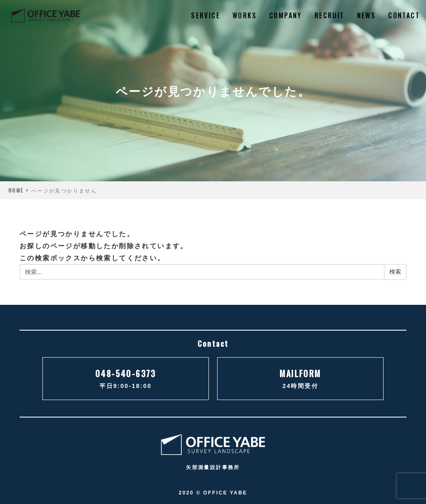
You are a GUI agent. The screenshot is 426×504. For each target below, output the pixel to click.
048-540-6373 (126, 379)
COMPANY (286, 15)
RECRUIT (329, 15)
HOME (16, 190)
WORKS (245, 15)
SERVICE (206, 15)
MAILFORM (300, 379)
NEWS (367, 15)
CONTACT (404, 15)
